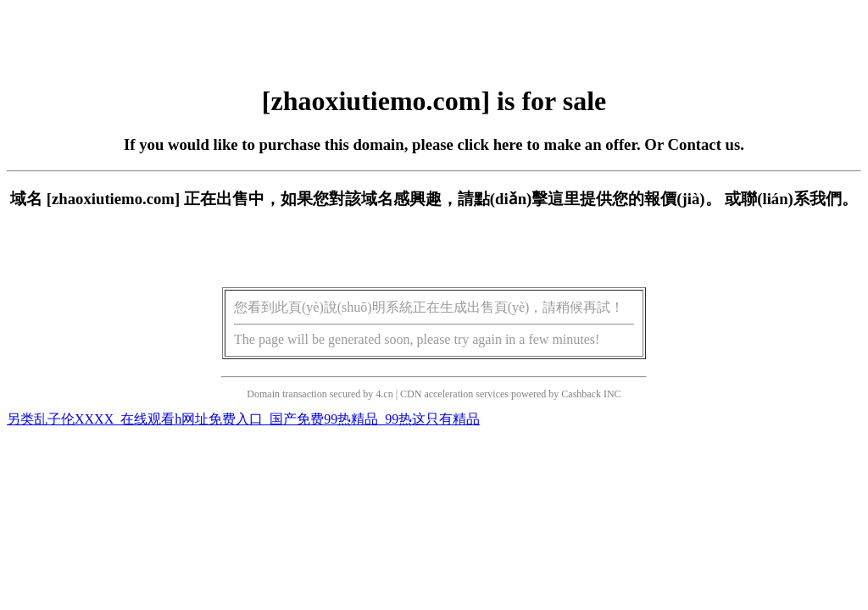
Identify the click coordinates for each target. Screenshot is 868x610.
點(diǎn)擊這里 (527, 199)
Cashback (581, 394)
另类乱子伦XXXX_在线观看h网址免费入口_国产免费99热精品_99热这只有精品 (243, 419)
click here (490, 144)
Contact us (704, 144)
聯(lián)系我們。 (799, 199)
